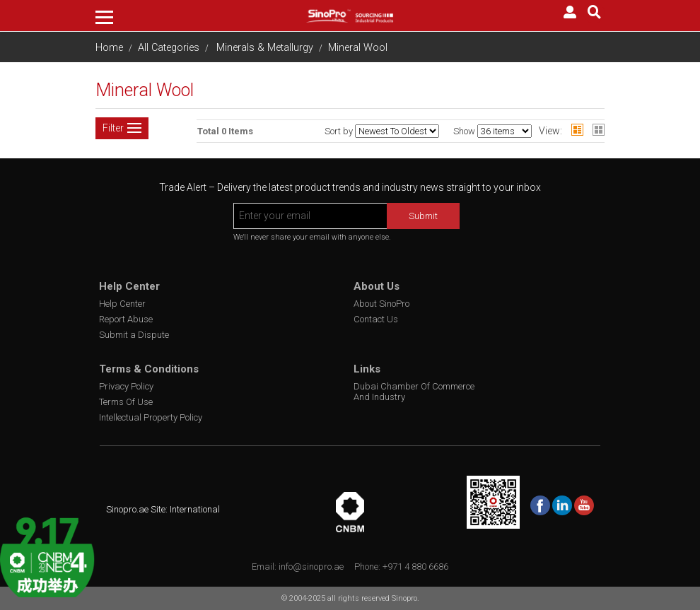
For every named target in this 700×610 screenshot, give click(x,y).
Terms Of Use (126, 402)
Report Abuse (126, 319)
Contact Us (376, 319)
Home (109, 48)
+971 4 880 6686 (415, 567)
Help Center (122, 304)
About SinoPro (381, 304)
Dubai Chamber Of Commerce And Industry (414, 392)
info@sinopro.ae (311, 567)
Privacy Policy (126, 386)
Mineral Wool (358, 48)
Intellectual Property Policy (151, 417)
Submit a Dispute (134, 335)
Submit (423, 216)
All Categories (169, 48)
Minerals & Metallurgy (265, 48)
